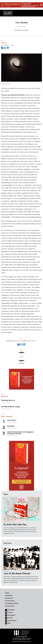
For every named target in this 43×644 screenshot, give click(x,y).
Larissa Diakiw (6, 409)
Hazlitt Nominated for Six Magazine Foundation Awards (20, 433)
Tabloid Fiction (9, 522)
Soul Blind (11, 426)
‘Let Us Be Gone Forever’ (17, 573)
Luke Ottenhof (12, 422)
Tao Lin (23, 27)
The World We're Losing (10, 406)
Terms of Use (10, 606)
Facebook (18, 341)
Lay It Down (12, 420)
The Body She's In (8, 400)
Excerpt (6, 571)
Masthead (9, 595)
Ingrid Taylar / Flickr (6, 84)
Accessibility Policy (12, 603)
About (7, 593)
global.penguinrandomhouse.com (22, 641)
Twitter (34, 341)
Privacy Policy (10, 601)
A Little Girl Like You (15, 524)
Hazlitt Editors (12, 436)
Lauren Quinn (6, 403)
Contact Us (9, 598)
